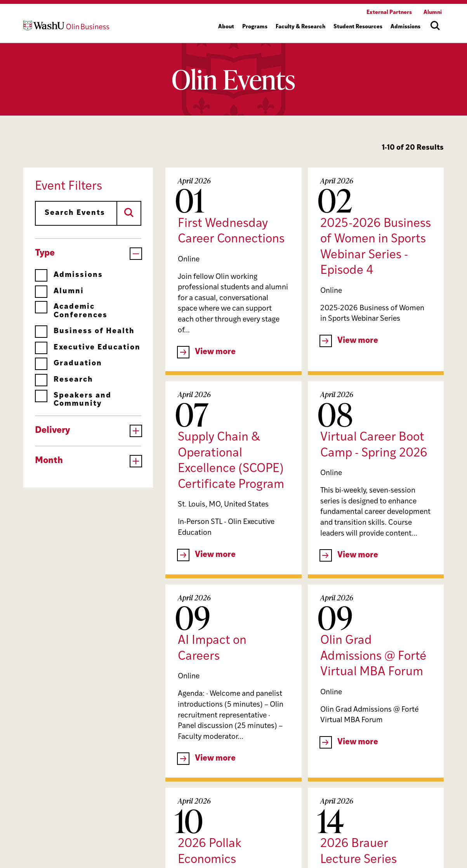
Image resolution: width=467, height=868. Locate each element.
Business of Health (85, 331)
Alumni (59, 291)
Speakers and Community (73, 400)
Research (64, 380)
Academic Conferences (71, 311)
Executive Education (88, 348)
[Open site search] (435, 26)
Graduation (69, 364)
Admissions (69, 275)
